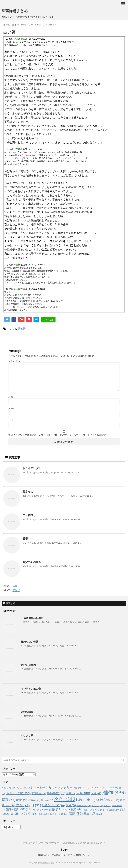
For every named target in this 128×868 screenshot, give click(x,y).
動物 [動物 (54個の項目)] (22, 800)
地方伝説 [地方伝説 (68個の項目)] (109, 800)
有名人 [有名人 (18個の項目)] (97, 805)
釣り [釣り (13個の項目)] (56, 814)
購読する (9, 603)
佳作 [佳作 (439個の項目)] (115, 793)
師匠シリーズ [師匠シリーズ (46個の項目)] (53, 805)
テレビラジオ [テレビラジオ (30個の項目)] (80, 788)
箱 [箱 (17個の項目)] (101, 810)
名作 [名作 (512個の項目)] (66, 799)
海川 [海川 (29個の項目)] (31, 810)
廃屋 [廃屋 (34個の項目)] (71, 805)
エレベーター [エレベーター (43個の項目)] (39, 787)
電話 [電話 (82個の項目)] (76, 814)
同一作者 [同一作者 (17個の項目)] (47, 800)
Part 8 (12, 329)
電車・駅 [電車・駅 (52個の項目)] (93, 814)
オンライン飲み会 (31, 689)
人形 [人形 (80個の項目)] (83, 793)
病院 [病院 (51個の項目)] (55, 809)
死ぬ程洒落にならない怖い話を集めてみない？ (84, 843)
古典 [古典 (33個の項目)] (35, 800)
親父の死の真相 (32, 562)
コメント (14, 361)
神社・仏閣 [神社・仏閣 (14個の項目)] (90, 810)
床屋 (15, 586)
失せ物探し (29, 515)
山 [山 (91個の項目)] (36, 805)
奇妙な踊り (27, 712)
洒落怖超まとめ (15, 11)
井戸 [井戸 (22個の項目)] (71, 793)
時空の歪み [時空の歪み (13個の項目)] (84, 806)
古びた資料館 (28, 665)
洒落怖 (22, 329)
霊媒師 (16, 590)
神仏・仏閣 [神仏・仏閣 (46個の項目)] (72, 809)
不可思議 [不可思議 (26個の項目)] (39, 793)
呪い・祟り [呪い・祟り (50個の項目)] (88, 800)
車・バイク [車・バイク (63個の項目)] (26, 814)
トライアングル (32, 468)
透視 (25, 539)
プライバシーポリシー (49, 843)
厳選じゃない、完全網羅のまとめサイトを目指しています (64, 855)
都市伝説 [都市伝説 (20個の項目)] (45, 814)
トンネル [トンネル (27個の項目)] (99, 788)
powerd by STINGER (90, 863)
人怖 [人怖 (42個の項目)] (97, 793)
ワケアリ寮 (27, 735)
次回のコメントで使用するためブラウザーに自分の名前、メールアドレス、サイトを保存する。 (58, 435)
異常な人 (28, 492)
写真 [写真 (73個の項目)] (8, 800)
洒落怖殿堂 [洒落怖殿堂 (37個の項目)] (16, 809)
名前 (11, 397)
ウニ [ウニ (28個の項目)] (22, 788)
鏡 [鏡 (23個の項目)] (65, 814)
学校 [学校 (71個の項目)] (23, 805)
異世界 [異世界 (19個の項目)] (43, 810)
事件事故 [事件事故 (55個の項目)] (56, 793)
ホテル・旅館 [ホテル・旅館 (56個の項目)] (18, 793)
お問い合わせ (29, 843)
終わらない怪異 (30, 642)
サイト (12, 420)
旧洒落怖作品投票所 (32, 618)
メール (12, 408)
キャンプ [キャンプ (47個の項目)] (60, 787)
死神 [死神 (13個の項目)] (107, 806)
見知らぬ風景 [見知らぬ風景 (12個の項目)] (112, 810)
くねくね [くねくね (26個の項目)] (9, 788)
